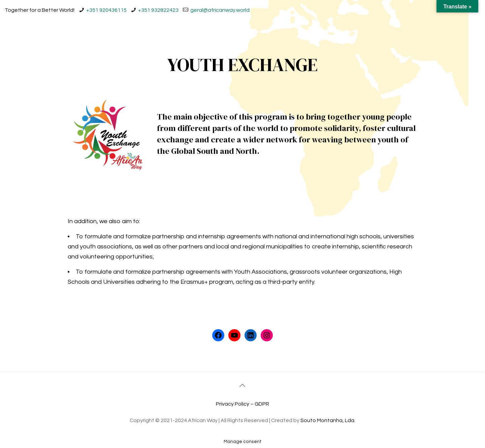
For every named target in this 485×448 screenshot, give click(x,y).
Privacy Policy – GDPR (243, 404)
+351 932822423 (158, 10)
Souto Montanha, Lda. (328, 420)
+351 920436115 (106, 10)
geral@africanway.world (220, 10)
